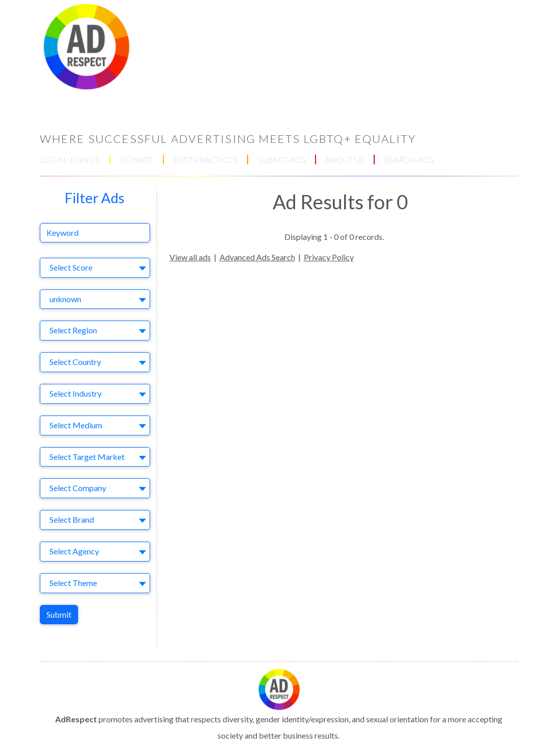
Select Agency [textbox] (74, 551)
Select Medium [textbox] (76, 425)
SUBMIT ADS (282, 160)
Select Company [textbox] (78, 488)
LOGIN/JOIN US (70, 160)
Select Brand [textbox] (72, 519)
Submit (59, 614)
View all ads (190, 257)
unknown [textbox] (65, 299)
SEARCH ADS (409, 160)
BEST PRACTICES (205, 160)
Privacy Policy (329, 257)
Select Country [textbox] (75, 362)
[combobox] (95, 268)
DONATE (137, 160)
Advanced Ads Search (257, 257)
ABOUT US (345, 160)
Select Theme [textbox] (73, 583)
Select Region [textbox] (73, 330)
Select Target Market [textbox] (87, 457)
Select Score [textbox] (71, 267)
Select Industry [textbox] (76, 393)
